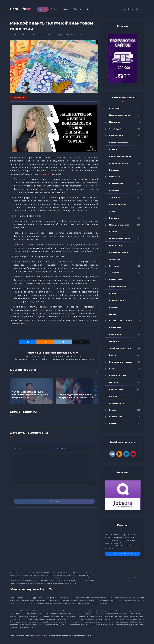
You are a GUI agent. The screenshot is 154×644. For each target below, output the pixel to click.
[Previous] (93, 372)
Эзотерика (114, 267)
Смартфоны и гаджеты (120, 157)
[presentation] (32, 493)
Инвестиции (115, 335)
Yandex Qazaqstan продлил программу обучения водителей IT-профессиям (31, 395)
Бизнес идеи (115, 329)
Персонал (114, 308)
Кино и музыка (116, 390)
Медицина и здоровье (120, 226)
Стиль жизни (115, 191)
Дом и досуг (115, 198)
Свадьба (113, 233)
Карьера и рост (117, 301)
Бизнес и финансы (40, 36)
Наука (112, 370)
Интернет (114, 397)
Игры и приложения (119, 164)
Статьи (57, 10)
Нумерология (116, 280)
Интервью (114, 171)
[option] (31, 392)
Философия (115, 260)
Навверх (137, 579)
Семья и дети (116, 130)
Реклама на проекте (119, 253)
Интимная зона (116, 136)
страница (46, 175)
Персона (113, 411)
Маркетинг (114, 342)
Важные (113, 150)
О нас (69, 10)
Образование (116, 418)
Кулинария (114, 219)
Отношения (115, 178)
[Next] (97, 372)
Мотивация (115, 123)
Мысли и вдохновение (120, 116)
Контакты (81, 10)
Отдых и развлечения (119, 239)
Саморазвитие (116, 185)
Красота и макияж (118, 205)
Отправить (54, 502)
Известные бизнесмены (121, 322)
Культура (113, 356)
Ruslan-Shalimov (21, 36)
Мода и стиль (116, 246)
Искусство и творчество (121, 363)
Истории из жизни (118, 376)
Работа (113, 294)
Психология (115, 109)
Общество (114, 383)
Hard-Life (22, 9)
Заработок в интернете (120, 349)
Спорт (112, 212)
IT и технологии (117, 404)
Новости (113, 424)
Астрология (115, 274)
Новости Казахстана (119, 143)
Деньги (52, 36)
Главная (46, 10)
